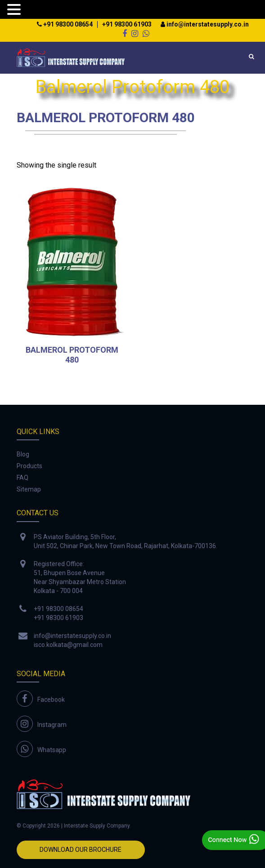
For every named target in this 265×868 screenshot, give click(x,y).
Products (29, 466)
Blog (23, 454)
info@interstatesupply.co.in (205, 24)
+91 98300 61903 (127, 24)
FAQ (22, 478)
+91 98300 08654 (65, 24)
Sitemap (29, 489)
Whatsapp (52, 750)
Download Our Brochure (81, 850)
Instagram (52, 725)
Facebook (51, 700)
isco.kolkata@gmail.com (68, 645)
